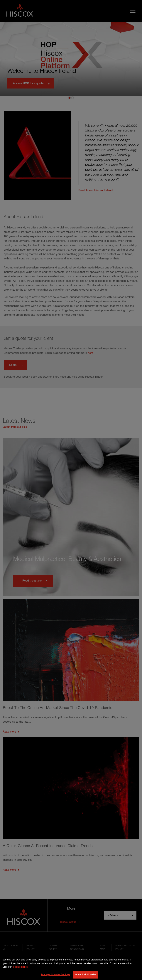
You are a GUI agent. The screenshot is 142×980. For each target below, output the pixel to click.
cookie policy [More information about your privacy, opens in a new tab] (21, 970)
